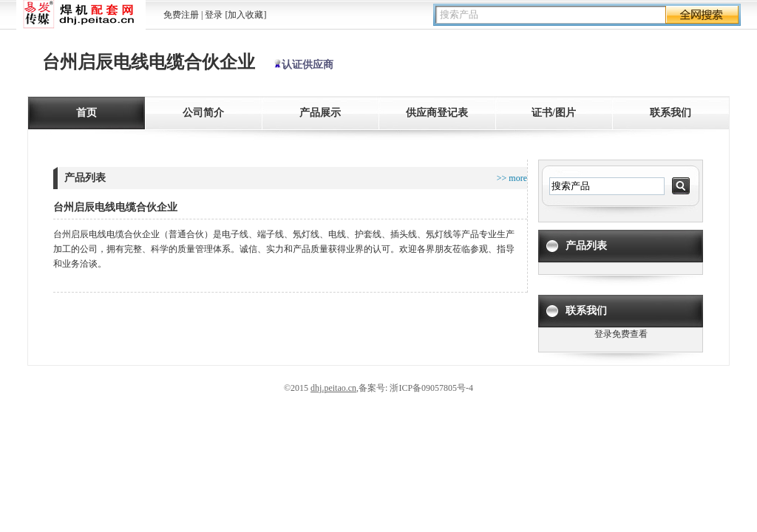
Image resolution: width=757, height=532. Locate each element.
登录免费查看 (621, 334)
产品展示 (320, 113)
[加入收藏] (245, 15)
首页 (86, 113)
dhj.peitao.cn (333, 388)
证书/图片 (554, 113)
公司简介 (203, 113)
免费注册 (181, 15)
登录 (214, 15)
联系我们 (671, 113)
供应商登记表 (437, 113)
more (517, 178)
